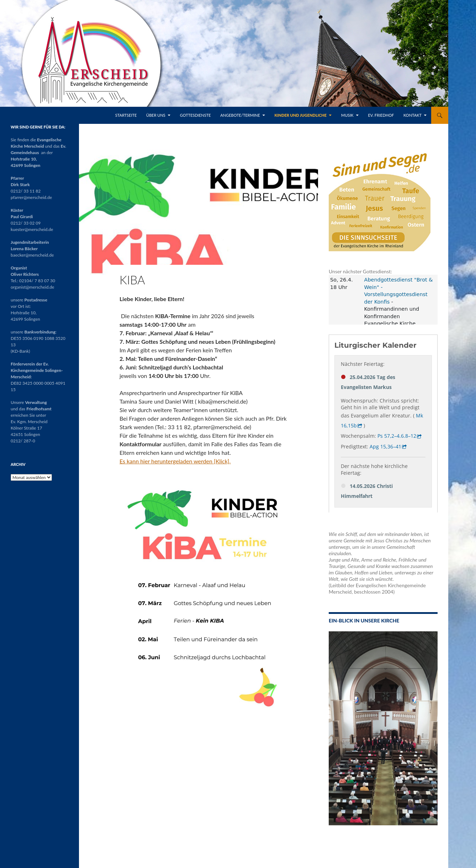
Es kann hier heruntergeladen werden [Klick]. (175, 461)
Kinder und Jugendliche (301, 115)
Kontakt (412, 115)
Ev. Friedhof (381, 115)
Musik (347, 115)
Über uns (156, 115)
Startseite (126, 115)
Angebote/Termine (240, 115)
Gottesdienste (195, 115)
